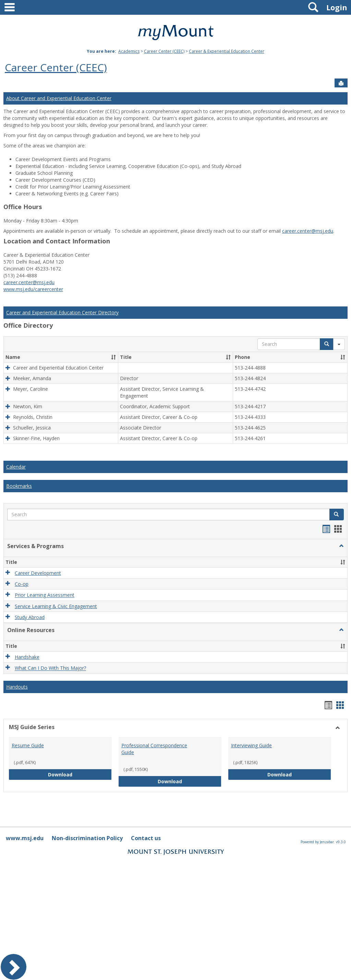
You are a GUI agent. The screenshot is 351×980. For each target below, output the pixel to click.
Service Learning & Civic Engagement (56, 606)
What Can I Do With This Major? (50, 668)
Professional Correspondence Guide (154, 749)
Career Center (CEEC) (164, 51)
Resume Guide (28, 745)
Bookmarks (19, 486)
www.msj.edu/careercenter (33, 289)
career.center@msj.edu (308, 231)
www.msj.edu (25, 838)
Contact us (146, 838)
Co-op (22, 584)
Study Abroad (30, 617)
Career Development (38, 573)
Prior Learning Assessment (45, 595)
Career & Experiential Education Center (227, 51)
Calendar (16, 467)
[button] (113, 357)
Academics (129, 51)
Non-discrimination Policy (87, 838)
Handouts (17, 687)
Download (78, 774)
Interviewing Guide (251, 745)
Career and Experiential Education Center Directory (62, 312)
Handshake (27, 657)
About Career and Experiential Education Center (59, 98)
